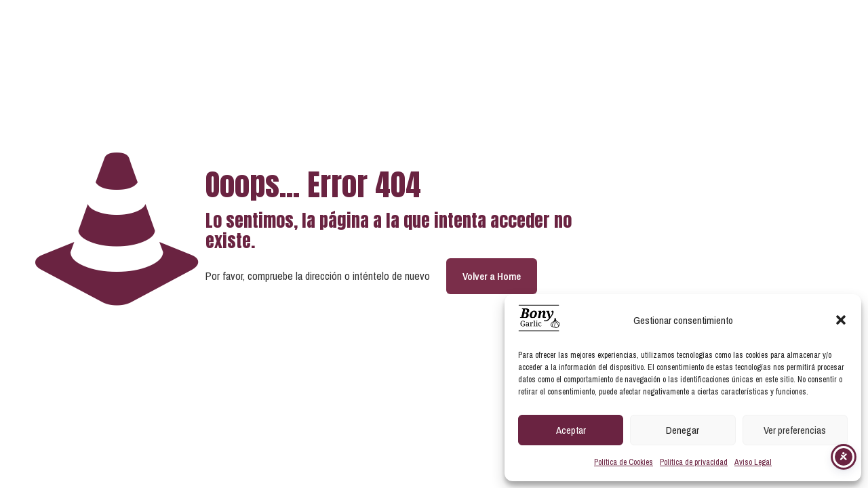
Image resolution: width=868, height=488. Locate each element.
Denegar (683, 430)
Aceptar (571, 430)
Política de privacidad (694, 462)
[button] (841, 320)
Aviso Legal (753, 462)
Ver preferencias (795, 430)
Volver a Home (492, 276)
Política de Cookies (624, 462)
